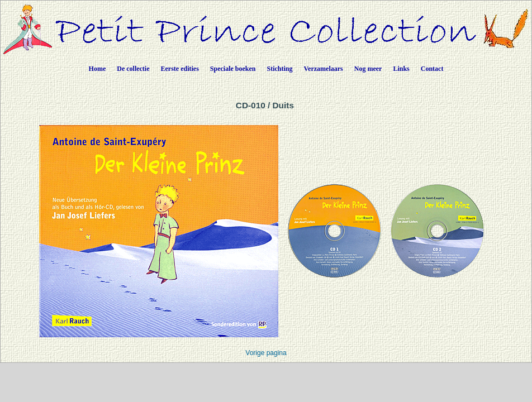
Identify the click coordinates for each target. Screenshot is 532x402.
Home (98, 69)
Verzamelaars (324, 69)
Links (401, 69)
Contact (432, 69)
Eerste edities (180, 69)
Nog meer (368, 69)
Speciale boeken (233, 69)
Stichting (280, 69)
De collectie (133, 69)
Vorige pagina (266, 353)
